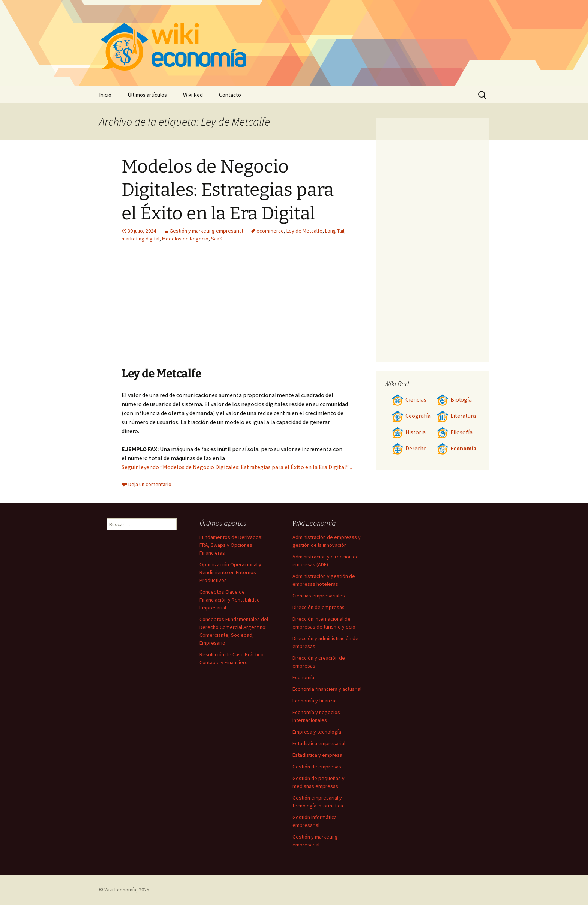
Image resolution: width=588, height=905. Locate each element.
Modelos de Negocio (185, 239)
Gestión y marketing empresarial (206, 231)
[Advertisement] (188, 310)
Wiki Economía (120, 890)
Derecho (409, 448)
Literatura (456, 416)
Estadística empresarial (319, 743)
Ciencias (409, 400)
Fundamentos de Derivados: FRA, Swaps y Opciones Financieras (231, 545)
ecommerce (270, 231)
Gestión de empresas (317, 767)
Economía (456, 448)
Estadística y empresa (317, 755)
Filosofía (454, 432)
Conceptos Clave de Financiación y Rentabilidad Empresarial (230, 600)
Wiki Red (193, 95)
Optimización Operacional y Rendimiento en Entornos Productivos (230, 572)
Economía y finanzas (315, 701)
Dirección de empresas (319, 607)
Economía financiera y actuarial (327, 689)
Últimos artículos (147, 95)
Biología (454, 400)
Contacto (230, 95)
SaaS (217, 239)
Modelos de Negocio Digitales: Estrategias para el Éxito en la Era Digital (228, 190)
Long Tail (335, 231)
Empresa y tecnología (317, 732)
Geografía (411, 416)
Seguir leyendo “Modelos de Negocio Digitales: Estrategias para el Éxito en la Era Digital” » (237, 467)
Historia (409, 432)
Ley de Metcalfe (304, 231)
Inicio (105, 95)
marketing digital (140, 239)
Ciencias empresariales (319, 596)
